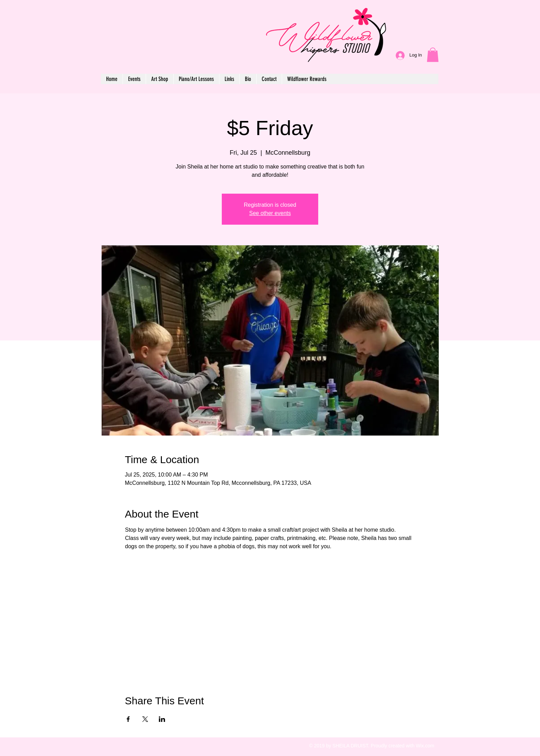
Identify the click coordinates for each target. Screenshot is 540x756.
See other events (270, 213)
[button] (433, 55)
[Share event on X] (145, 719)
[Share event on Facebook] (128, 719)
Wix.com (425, 746)
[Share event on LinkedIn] (162, 719)
